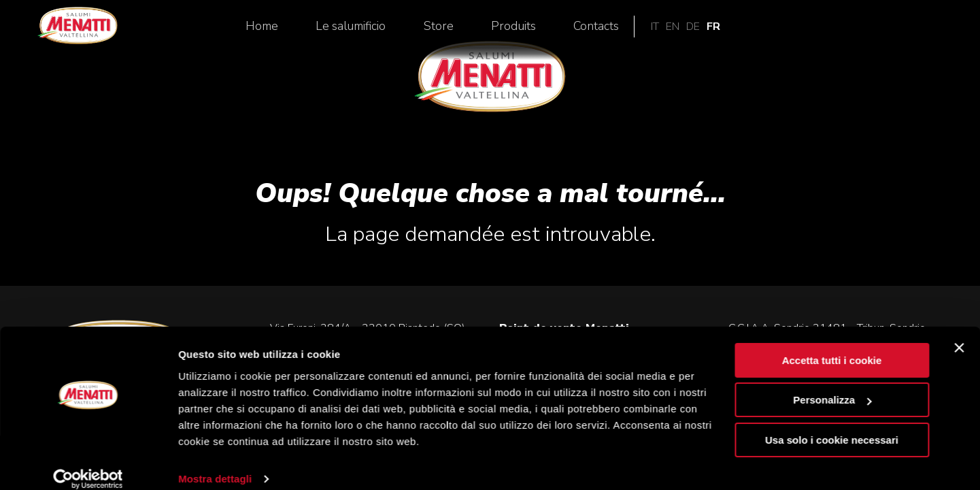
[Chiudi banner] (959, 332)
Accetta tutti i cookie (832, 345)
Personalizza (832, 384)
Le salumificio (576, 31)
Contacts (821, 31)
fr (939, 31)
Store (663, 31)
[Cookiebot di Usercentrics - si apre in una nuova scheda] (88, 463)
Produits (738, 31)
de (918, 31)
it (880, 31)
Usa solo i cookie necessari (832, 424)
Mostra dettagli (215, 463)
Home (487, 31)
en (898, 31)
